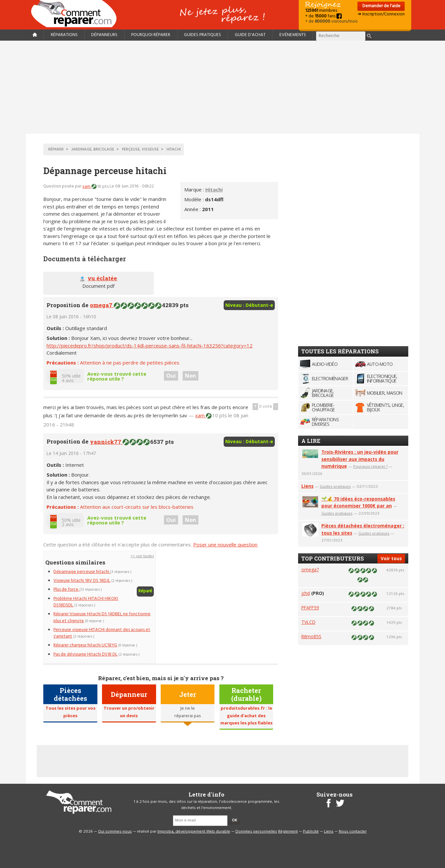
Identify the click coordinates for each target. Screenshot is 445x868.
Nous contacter (353, 832)
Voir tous (391, 558)
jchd (306, 593)
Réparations (64, 35)
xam (87, 187)
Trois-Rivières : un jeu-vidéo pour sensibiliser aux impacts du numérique (360, 459)
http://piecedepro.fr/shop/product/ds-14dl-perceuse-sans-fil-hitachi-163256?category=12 (150, 345)
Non (191, 376)
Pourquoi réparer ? (370, 466)
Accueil (76, 14)
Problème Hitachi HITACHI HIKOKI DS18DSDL (86, 602)
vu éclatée (102, 278)
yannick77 (106, 442)
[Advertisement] (223, 87)
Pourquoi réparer (151, 35)
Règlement (288, 832)
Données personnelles (256, 832)
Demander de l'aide (381, 6)
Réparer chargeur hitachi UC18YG (85, 645)
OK (234, 820)
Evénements (293, 35)
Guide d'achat (250, 35)
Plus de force (66, 590)
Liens (307, 486)
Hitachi (214, 189)
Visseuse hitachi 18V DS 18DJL (82, 581)
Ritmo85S (311, 636)
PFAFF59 (310, 608)
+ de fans (324, 16)
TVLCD (308, 622)
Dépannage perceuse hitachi (82, 572)
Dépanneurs (104, 35)
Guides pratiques (202, 35)
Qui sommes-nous (115, 832)
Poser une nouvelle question (225, 544)
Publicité (311, 832)
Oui (171, 376)
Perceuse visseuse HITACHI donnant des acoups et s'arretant (102, 633)
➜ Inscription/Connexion (381, 14)
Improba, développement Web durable (194, 832)
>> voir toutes (142, 556)
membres (321, 11)
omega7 (102, 305)
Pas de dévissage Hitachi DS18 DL (85, 654)
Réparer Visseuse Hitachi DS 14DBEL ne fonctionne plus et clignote (102, 617)
